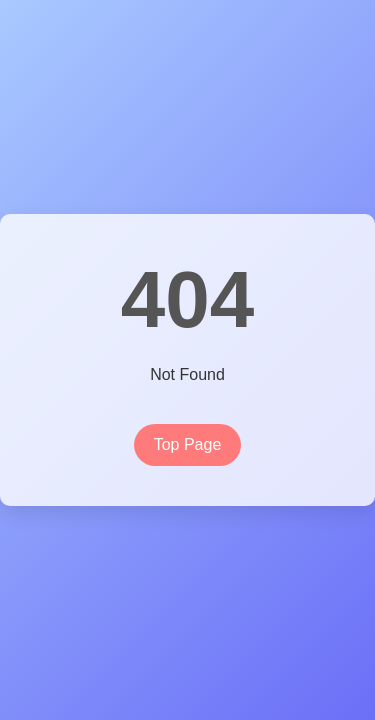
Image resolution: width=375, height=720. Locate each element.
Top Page (188, 444)
